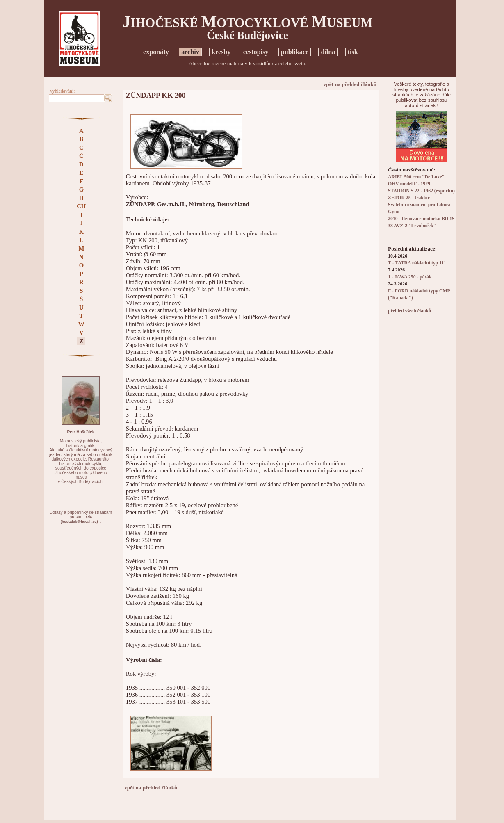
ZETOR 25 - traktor (409, 198)
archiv (190, 52)
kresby (221, 52)
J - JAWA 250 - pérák (410, 277)
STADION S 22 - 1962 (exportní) (421, 191)
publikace (295, 52)
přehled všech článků (409, 311)
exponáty (156, 52)
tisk (353, 52)
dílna (328, 52)
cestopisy (256, 52)
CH (81, 206)
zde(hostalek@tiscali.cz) (79, 519)
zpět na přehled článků (350, 84)
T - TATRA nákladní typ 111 (417, 263)
